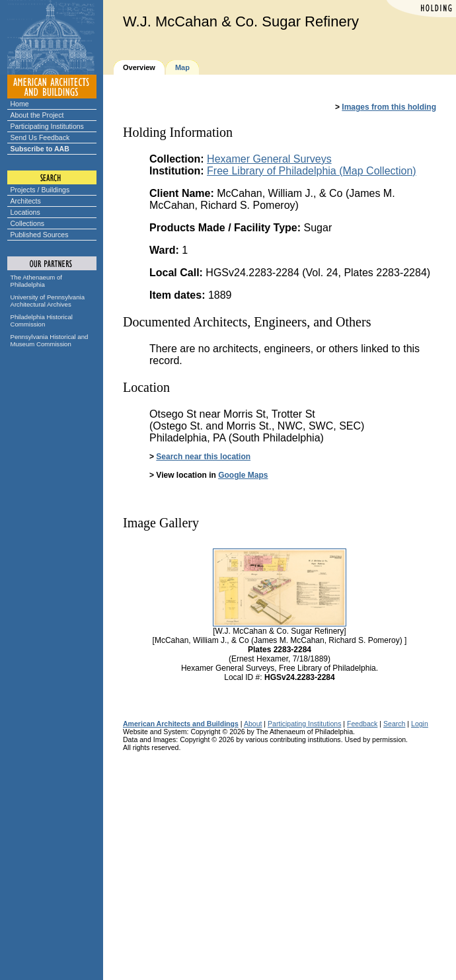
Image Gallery (161, 523)
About (253, 724)
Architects (26, 201)
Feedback (362, 724)
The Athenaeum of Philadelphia (36, 281)
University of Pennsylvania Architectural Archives (48, 301)
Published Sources (40, 235)
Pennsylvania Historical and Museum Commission (50, 340)
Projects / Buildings (40, 190)
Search (394, 724)
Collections (28, 223)
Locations (25, 212)
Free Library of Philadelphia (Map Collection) (312, 171)
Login (420, 724)
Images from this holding (389, 107)
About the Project (37, 115)
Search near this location (203, 457)
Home (20, 104)
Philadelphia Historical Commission (42, 320)
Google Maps (243, 475)
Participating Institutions (47, 126)
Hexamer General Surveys (269, 159)
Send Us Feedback (40, 137)
